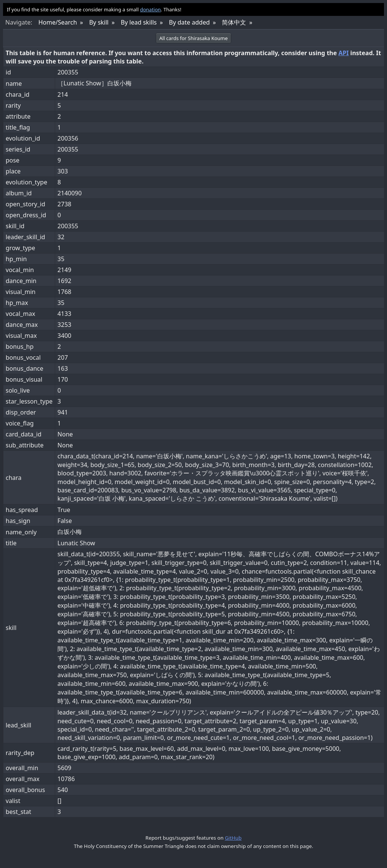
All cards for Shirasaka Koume (193, 38)
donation (150, 9)
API (343, 53)
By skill (99, 22)
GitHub (233, 838)
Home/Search (57, 22)
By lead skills (139, 22)
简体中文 (234, 22)
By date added (189, 22)
